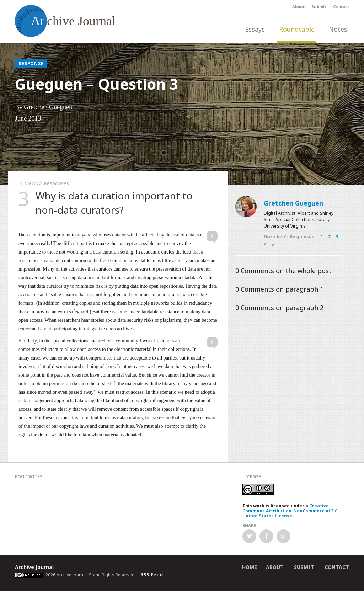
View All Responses (44, 183)
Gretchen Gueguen (293, 203)
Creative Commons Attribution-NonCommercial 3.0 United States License (290, 511)
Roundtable (297, 29)
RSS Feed (152, 574)
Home (250, 567)
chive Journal (65, 21)
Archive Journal (34, 567)
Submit (319, 7)
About (298, 7)
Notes (338, 29)
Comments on (283, 271)
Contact (341, 7)
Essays (255, 29)
